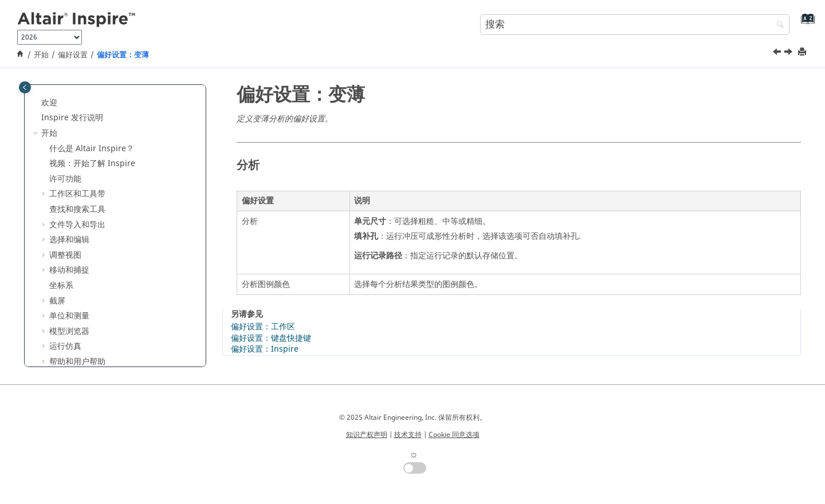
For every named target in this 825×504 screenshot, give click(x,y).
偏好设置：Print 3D (93, 201)
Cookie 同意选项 (454, 435)
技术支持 (408, 435)
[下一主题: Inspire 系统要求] (789, 53)
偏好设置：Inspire (91, 170)
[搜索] (777, 25)
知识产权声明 (367, 435)
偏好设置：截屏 (85, 110)
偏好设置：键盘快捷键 (271, 338)
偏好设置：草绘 (85, 94)
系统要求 (80, 247)
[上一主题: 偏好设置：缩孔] (778, 53)
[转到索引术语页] (805, 23)
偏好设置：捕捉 (85, 125)
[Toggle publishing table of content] (25, 87)
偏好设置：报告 (85, 155)
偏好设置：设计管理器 (97, 140)
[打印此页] (803, 52)
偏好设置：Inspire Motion (106, 186)
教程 (49, 277)
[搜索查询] (635, 25)
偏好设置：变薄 (123, 55)
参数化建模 (61, 308)
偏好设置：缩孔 (85, 216)
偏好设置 (73, 55)
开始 (41, 55)
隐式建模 (57, 323)
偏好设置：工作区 (263, 327)
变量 (49, 292)
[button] (53, 94)
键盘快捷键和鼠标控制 (89, 262)
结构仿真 (57, 338)
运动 (49, 354)
